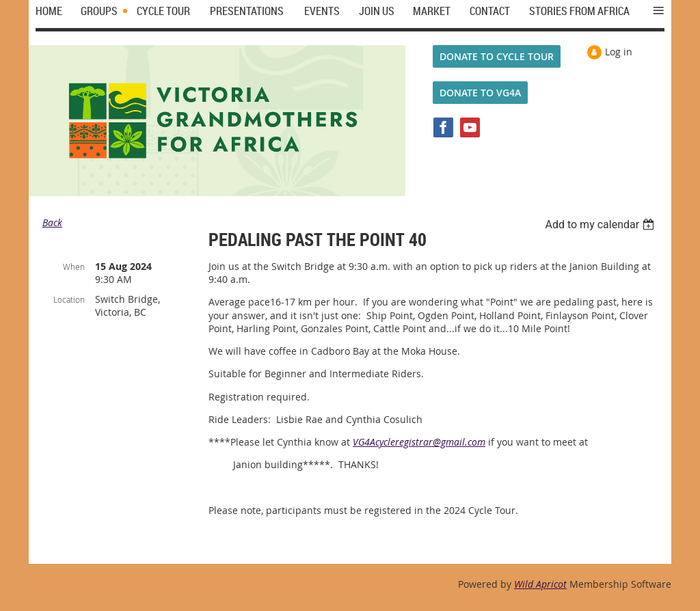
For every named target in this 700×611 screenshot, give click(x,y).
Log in (619, 52)
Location (69, 299)
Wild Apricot (540, 584)
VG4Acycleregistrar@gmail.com (419, 442)
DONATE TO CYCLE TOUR (497, 56)
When (74, 267)
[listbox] (601, 225)
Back (52, 222)
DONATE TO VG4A (480, 93)
